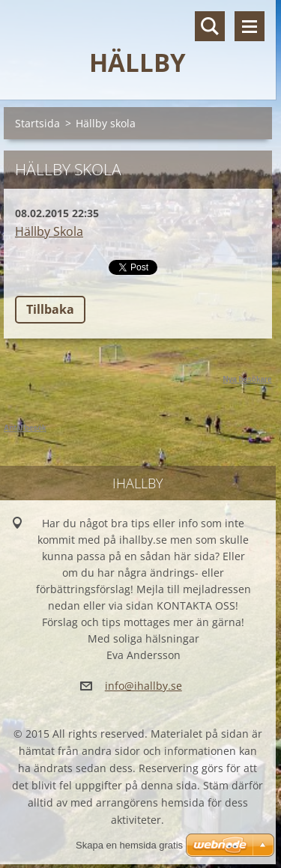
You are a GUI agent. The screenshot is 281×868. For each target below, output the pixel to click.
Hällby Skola (49, 231)
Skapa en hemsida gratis (129, 845)
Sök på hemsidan (210, 26)
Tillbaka (50, 309)
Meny (250, 26)
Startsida (37, 123)
